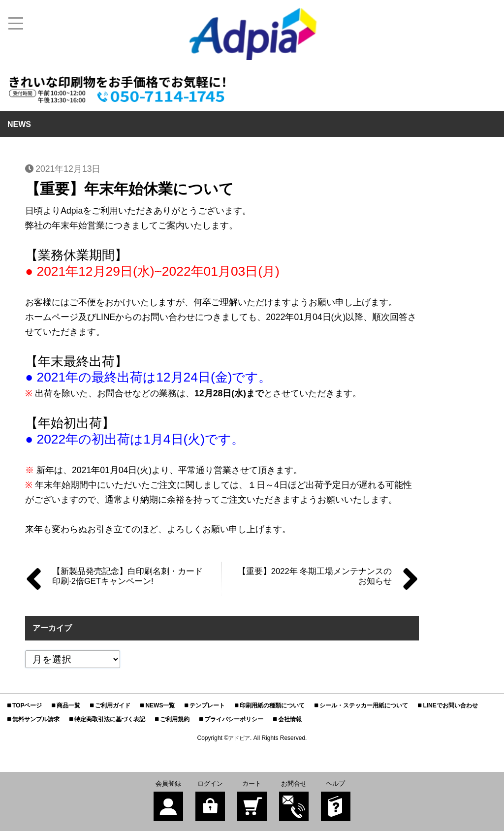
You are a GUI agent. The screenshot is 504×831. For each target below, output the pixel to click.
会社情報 (290, 719)
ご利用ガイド (113, 705)
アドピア (239, 738)
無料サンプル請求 (36, 719)
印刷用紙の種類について (272, 705)
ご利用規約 (175, 719)
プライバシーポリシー (234, 719)
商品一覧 (68, 705)
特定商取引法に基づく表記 (110, 719)
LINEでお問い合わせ (450, 705)
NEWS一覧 (160, 705)
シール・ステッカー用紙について (364, 705)
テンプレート (207, 705)
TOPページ (27, 705)
